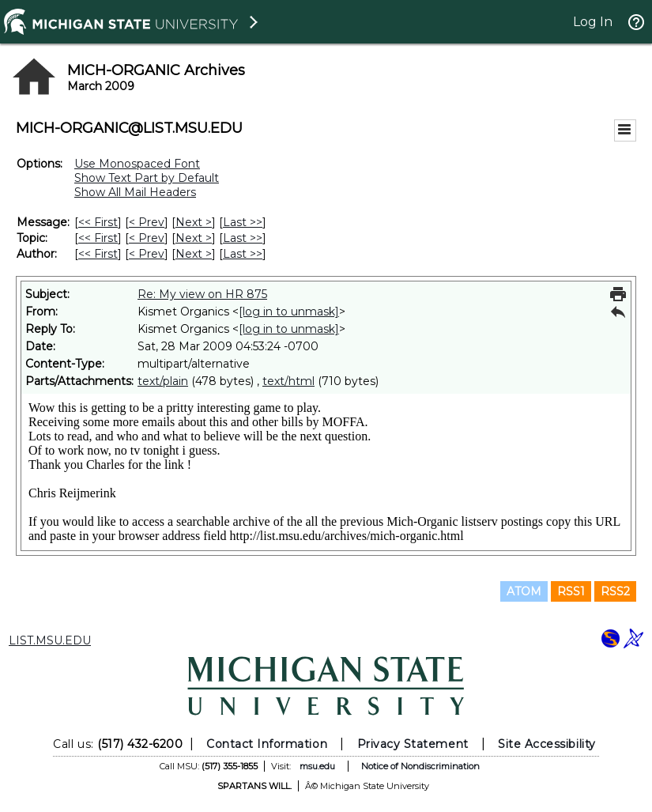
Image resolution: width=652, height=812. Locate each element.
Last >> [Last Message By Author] (243, 254)
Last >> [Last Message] (243, 222)
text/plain (163, 381)
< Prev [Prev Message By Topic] (147, 238)
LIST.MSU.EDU (50, 640)
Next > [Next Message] (194, 222)
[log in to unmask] (289, 312)
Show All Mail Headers (135, 192)
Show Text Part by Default (147, 178)
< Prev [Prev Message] (147, 222)
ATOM (524, 591)
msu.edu (317, 766)
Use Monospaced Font (137, 164)
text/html (288, 381)
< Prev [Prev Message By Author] (147, 254)
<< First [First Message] (98, 222)
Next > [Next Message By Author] (194, 254)
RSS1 (571, 591)
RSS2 (615, 591)
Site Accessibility (547, 744)
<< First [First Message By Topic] (98, 238)
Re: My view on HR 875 (202, 294)
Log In (593, 22)
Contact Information (267, 744)
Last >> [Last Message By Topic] (243, 238)
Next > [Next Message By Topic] (194, 238)
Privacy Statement (413, 744)
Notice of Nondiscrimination (420, 766)
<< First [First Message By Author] (98, 254)
